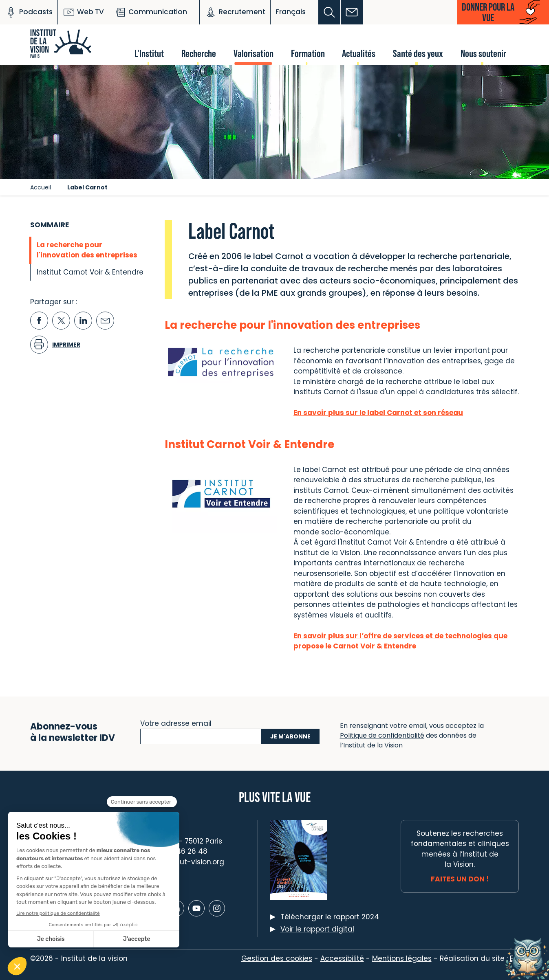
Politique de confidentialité (382, 735)
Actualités (359, 53)
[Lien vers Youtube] (196, 908)
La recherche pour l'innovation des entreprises (87, 250)
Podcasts (29, 12)
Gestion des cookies (277, 958)
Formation (308, 53)
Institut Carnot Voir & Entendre (90, 272)
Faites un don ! (460, 879)
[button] (330, 12)
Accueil (41, 187)
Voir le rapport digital (317, 929)
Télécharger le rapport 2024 (330, 917)
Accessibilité (342, 958)
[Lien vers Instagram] (217, 908)
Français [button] (291, 12)
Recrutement (235, 12)
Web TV (83, 12)
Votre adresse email (176, 723)
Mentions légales (402, 958)
